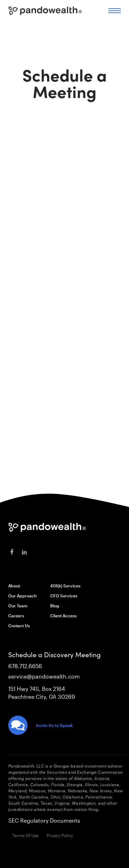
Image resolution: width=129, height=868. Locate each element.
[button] (115, 11)
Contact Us (19, 626)
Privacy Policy (60, 835)
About (14, 586)
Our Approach (22, 596)
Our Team (18, 606)
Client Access (63, 616)
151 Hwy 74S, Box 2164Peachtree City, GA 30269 (42, 693)
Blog (55, 606)
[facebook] (12, 552)
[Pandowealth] (47, 527)
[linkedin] (24, 552)
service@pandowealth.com (44, 676)
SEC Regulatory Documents (44, 820)
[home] (45, 9)
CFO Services (64, 596)
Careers (16, 616)
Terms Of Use (25, 835)
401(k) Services (65, 586)
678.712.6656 (25, 666)
